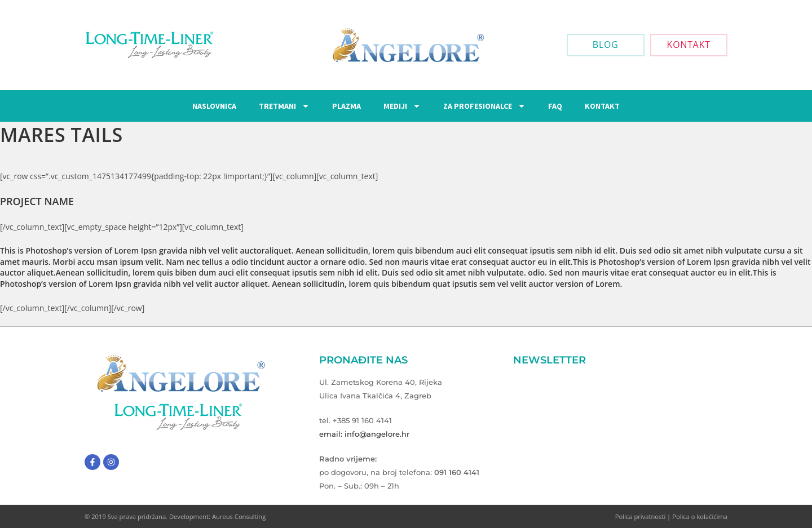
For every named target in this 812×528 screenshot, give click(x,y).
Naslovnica (214, 106)
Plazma (347, 106)
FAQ (555, 106)
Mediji (402, 106)
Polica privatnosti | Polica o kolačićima (671, 516)
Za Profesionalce (484, 106)
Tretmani (284, 106)
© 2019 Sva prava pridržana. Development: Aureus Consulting (175, 516)
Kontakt (602, 106)
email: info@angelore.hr (364, 434)
